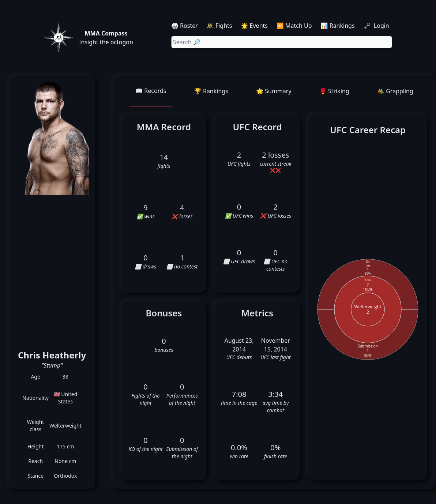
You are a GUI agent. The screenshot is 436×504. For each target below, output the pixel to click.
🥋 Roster (185, 26)
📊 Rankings (338, 26)
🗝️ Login (377, 26)
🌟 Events (254, 26)
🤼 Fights (219, 26)
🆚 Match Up (294, 26)
